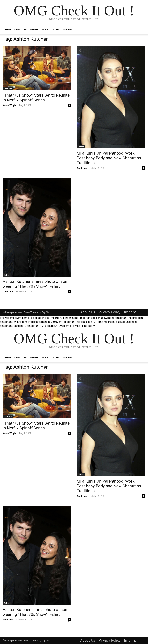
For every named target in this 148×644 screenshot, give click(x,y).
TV (25, 29)
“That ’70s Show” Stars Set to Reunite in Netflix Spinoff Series (36, 98)
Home (8, 29)
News (18, 29)
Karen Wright (10, 105)
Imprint (130, 312)
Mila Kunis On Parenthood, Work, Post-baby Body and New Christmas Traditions (109, 158)
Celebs (56, 29)
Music (45, 29)
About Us (88, 312)
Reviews (68, 29)
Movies (34, 29)
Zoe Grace (82, 168)
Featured (8, 89)
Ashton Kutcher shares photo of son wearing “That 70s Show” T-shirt (35, 284)
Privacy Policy (109, 312)
